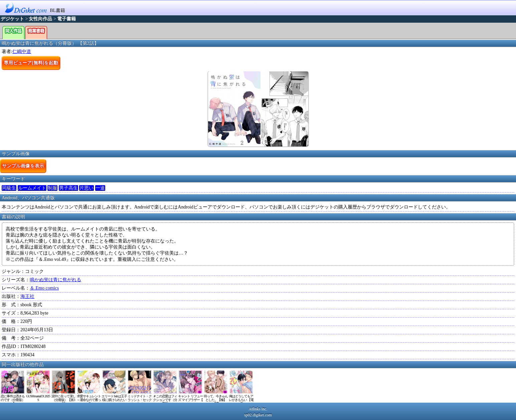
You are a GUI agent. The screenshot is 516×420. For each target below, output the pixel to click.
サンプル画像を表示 (23, 166)
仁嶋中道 (22, 52)
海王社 (27, 296)
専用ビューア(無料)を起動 (31, 63)
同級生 (9, 188)
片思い (87, 188)
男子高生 (68, 188)
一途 (100, 188)
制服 (52, 188)
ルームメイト (32, 188)
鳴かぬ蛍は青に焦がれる (55, 280)
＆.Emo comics (44, 288)
